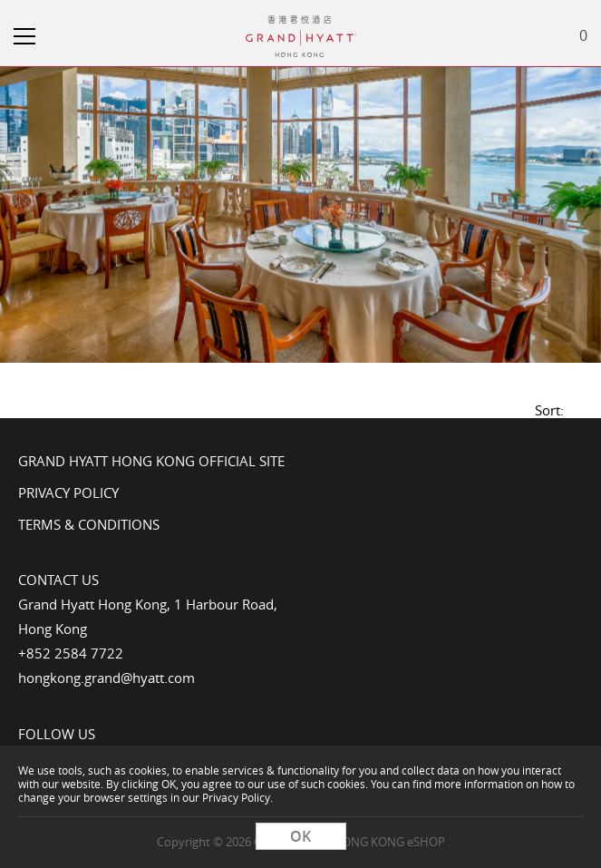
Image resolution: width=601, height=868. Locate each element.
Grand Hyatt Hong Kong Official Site (151, 461)
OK (300, 836)
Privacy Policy (68, 493)
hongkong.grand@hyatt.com (107, 678)
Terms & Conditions (89, 524)
